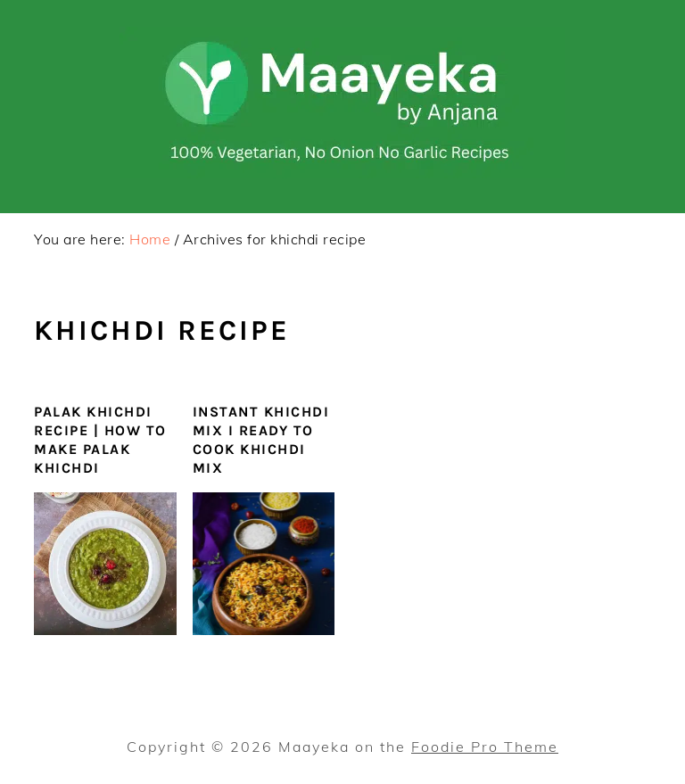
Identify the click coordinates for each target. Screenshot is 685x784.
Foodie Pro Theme (485, 747)
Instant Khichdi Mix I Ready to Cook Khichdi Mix (261, 439)
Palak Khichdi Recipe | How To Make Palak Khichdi (100, 439)
